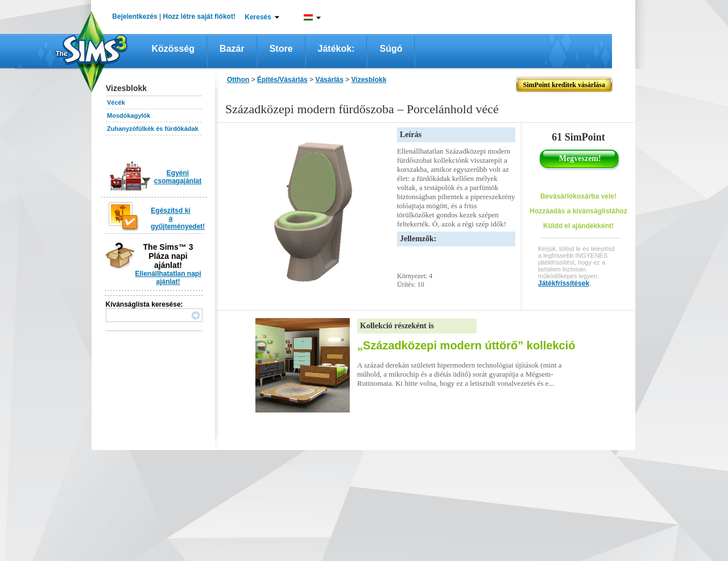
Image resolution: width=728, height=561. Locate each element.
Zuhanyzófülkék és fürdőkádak (153, 129)
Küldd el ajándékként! (578, 226)
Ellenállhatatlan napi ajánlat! (168, 278)
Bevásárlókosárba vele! (578, 196)
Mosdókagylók (129, 115)
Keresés (258, 17)
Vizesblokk (369, 80)
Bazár (232, 49)
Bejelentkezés (135, 16)
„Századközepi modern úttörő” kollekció (466, 345)
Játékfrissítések (564, 283)
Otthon (238, 80)
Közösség (173, 49)
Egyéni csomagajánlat (178, 177)
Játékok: (336, 49)
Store (281, 49)
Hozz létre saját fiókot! (199, 16)
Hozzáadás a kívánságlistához (578, 211)
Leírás (411, 135)
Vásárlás (329, 80)
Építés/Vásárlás (282, 80)
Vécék (116, 102)
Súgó (391, 49)
